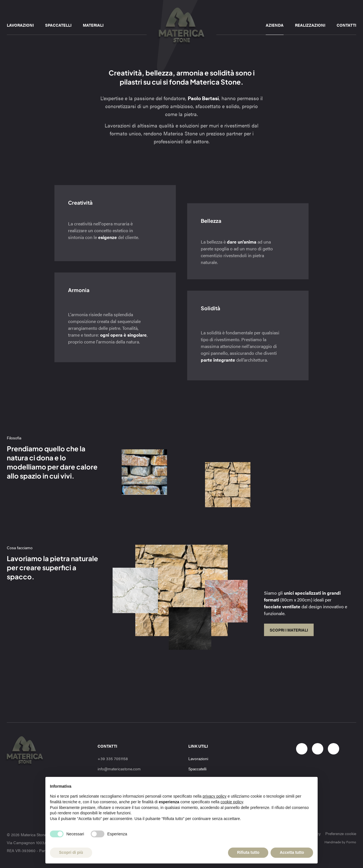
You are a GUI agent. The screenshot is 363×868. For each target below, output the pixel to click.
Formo (351, 842)
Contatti (346, 25)
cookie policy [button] (232, 802)
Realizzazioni (310, 25)
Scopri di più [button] (71, 852)
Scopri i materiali (289, 630)
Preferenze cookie (341, 833)
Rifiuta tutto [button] (248, 852)
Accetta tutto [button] (292, 852)
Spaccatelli (58, 25)
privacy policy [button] (215, 796)
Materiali (93, 25)
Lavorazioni (20, 25)
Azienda (275, 25)
